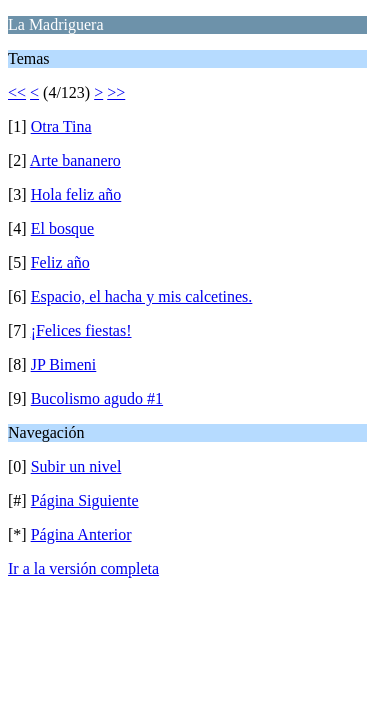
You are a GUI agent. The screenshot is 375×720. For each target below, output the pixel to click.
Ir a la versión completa (83, 568)
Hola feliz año (76, 194)
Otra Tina (61, 126)
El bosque (63, 228)
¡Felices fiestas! (81, 330)
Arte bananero (75, 160)
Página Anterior (81, 534)
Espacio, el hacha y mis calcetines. (142, 296)
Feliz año (60, 262)
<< (17, 92)
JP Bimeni (64, 364)
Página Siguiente (85, 500)
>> (116, 92)
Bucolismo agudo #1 (97, 398)
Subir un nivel (76, 466)
